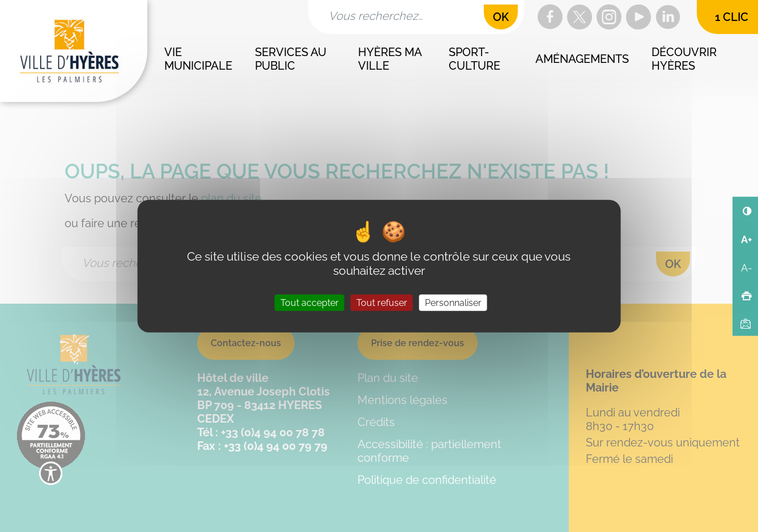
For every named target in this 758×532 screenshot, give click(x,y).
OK (501, 17)
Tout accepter (310, 303)
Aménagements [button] (582, 59)
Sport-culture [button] (474, 59)
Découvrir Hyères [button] (685, 59)
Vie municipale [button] (198, 59)
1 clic (732, 17)
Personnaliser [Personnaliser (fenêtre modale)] (453, 303)
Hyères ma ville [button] (391, 59)
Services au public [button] (292, 59)
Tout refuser (382, 303)
